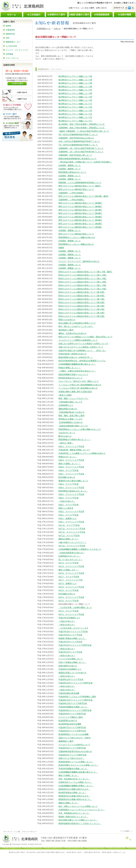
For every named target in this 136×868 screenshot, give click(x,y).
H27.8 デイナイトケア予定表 (71, 573)
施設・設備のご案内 (79, 14)
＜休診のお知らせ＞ (67, 625)
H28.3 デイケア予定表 (68, 498)
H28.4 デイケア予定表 (68, 484)
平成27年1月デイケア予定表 (70, 652)
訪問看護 (9, 54)
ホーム (11, 14)
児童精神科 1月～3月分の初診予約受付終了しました (81, 152)
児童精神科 (10, 30)
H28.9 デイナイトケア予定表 (71, 460)
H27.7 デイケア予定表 (69, 577)
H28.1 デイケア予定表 (68, 515)
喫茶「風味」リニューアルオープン (73, 398)
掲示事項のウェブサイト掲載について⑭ (75, 80)
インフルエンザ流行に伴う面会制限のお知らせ (78, 388)
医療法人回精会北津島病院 (23, 6)
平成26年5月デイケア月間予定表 (72, 748)
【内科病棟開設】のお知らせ (71, 422)
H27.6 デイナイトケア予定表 (71, 587)
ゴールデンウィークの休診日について (74, 745)
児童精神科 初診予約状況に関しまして (75, 155)
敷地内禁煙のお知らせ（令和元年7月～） (76, 357)
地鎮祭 (61, 248)
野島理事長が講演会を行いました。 (73, 491)
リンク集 (17, 832)
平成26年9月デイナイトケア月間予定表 (75, 710)
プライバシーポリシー (29, 832)
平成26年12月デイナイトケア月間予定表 (75, 683)
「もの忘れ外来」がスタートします (73, 628)
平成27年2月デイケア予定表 (70, 642)
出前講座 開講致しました (70, 165)
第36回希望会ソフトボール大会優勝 (73, 734)
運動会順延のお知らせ (68, 409)
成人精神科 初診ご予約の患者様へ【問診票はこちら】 (82, 124)
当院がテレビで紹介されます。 (71, 758)
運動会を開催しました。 (69, 803)
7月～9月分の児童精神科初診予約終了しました (78, 145)
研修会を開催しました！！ (70, 368)
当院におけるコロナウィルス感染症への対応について (81, 347)
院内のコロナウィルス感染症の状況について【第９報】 (82, 292)
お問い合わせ (101, 8)
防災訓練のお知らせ (67, 477)
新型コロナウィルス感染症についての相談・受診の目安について (85, 337)
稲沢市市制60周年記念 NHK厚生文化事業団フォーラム (82, 361)
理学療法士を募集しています (71, 419)
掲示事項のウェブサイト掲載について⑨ (75, 97)
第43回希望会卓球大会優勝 (70, 724)
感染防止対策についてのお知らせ (72, 673)
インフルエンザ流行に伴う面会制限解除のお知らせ (80, 385)
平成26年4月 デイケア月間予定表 (72, 755)
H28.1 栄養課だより (67, 518)
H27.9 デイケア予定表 (68, 563)
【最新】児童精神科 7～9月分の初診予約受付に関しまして (84, 131)
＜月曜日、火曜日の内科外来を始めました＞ (77, 371)
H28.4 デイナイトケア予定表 (71, 488)
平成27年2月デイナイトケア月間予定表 (75, 645)
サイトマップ (8, 832)
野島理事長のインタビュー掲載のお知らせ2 (77, 237)
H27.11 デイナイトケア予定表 (72, 532)
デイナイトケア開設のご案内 (71, 717)
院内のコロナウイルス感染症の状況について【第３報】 (82, 313)
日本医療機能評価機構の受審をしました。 (76, 786)
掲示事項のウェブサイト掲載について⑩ (75, 93)
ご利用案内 (34, 14)
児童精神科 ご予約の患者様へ (71, 193)
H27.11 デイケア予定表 (69, 536)
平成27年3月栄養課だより (69, 618)
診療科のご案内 (57, 14)
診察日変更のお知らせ (68, 666)
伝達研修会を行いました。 (70, 556)
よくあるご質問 (87, 8)
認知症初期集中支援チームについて (73, 374)
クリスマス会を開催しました (71, 659)
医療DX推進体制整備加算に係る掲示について (77, 159)
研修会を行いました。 (68, 457)
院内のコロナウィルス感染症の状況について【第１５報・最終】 (85, 272)
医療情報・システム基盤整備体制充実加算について (80, 183)
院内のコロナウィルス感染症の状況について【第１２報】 (83, 282)
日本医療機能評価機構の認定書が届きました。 (78, 772)
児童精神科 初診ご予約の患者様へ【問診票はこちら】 (82, 128)
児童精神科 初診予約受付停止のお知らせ (76, 138)
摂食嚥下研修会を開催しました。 (72, 638)
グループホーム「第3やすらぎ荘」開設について (79, 381)
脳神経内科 (10, 34)
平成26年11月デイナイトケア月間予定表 (75, 700)
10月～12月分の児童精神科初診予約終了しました (79, 141)
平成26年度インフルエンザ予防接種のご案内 (77, 697)
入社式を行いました (67, 433)
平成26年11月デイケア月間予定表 (73, 703)
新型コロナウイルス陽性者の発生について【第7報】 (80, 210)
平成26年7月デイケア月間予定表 (72, 727)
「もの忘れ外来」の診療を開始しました (75, 607)
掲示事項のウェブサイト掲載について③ (75, 117)
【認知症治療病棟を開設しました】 (73, 426)
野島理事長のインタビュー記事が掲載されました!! (79, 429)
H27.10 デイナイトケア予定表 (72, 546)
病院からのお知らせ (67, 320)
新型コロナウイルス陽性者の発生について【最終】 (80, 186)
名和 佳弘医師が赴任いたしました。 (74, 779)
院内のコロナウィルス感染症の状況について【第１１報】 (83, 285)
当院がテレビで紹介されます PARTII (74, 738)
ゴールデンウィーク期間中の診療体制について (78, 340)
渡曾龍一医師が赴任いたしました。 (73, 817)
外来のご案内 (17, 83)
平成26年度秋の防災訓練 (69, 693)
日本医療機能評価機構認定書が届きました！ (77, 364)
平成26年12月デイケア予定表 (71, 679)
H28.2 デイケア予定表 (68, 505)
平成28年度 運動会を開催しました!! (74, 450)
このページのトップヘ (126, 831)
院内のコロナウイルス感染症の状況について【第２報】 (82, 316)
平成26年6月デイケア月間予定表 (72, 731)
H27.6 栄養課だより (67, 583)
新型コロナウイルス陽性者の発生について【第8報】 (80, 206)
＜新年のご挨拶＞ (66, 443)
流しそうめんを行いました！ (71, 560)
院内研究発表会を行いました (71, 378)
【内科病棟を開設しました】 (71, 402)
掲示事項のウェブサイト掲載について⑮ (75, 76)
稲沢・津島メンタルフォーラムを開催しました (78, 806)
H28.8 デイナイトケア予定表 (71, 467)
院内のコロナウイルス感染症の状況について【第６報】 (82, 302)
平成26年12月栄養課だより (70, 669)
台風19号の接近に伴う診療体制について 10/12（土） (82, 350)
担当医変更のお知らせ (68, 721)
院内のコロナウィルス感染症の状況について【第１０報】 (83, 289)
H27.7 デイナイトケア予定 (71, 580)
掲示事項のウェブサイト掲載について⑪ (75, 90)
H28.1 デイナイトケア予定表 (71, 522)
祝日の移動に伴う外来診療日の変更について (77, 323)
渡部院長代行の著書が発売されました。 (75, 799)
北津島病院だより (66, 405)
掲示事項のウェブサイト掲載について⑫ (75, 87)
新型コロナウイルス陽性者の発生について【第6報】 (80, 213)
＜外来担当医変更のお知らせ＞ (71, 553)
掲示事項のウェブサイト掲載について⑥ (75, 107)
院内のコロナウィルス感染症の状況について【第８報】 (82, 296)
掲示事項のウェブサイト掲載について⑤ (75, 111)
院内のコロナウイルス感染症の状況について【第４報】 (82, 309)
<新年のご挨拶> (65, 395)
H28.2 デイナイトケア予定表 (71, 511)
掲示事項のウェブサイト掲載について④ (75, 114)
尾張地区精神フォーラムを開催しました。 (76, 762)
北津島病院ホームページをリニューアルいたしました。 (82, 810)
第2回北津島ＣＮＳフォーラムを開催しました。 (79, 765)
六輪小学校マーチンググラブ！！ (72, 542)
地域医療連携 (102, 14)
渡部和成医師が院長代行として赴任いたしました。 (80, 823)
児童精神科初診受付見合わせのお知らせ (75, 751)
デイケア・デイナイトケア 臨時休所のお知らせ (79, 261)
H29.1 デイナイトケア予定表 (71, 446)
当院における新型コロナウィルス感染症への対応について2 (83, 344)
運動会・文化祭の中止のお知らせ (72, 333)
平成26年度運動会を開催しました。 (73, 707)
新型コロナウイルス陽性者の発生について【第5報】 (80, 217)
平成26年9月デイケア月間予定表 (72, 714)
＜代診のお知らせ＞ (67, 501)
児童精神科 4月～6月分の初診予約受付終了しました (81, 148)
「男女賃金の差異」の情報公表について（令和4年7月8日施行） (85, 162)
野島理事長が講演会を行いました (72, 172)
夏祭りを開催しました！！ (70, 464)
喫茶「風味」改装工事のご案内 (71, 416)
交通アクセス (74, 8)
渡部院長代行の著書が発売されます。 (74, 789)
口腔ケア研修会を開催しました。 (72, 662)
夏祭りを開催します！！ (69, 570)
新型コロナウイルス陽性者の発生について (76, 189)
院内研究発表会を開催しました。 (72, 793)
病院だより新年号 (66, 508)
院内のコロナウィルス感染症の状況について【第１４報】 (83, 275)
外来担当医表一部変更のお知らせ (72, 354)
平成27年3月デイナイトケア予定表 (73, 632)
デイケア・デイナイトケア (17, 50)
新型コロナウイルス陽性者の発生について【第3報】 (80, 224)
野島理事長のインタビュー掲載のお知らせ (76, 244)
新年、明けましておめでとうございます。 (76, 326)
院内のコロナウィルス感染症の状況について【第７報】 (82, 299)
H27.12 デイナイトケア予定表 (72, 529)
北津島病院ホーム (44, 29)
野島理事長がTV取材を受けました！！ (75, 439)
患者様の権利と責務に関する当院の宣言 (75, 392)
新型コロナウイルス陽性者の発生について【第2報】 (80, 227)
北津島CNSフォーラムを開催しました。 (75, 782)
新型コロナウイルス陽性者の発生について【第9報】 (80, 203)
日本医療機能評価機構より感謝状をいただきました (80, 549)
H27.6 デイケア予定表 (68, 590)
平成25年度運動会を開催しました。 (73, 769)
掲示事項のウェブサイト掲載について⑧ (75, 100)
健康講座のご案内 (66, 741)
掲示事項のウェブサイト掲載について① (75, 121)
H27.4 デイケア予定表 (68, 611)
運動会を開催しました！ (69, 539)
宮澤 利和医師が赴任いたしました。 (74, 813)
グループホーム (12, 58)
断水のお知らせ (65, 436)
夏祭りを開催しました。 (69, 775)
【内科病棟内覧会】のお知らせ (71, 412)
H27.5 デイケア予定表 (68, 601)
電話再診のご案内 (66, 330)
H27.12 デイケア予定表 (69, 525)
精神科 (9, 26)
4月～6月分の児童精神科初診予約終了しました (78, 134)
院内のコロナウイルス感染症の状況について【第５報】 (82, 306)
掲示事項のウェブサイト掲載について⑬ (75, 83)
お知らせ (57, 29)
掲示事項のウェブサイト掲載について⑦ (75, 104)
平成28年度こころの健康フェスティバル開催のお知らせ (82, 453)
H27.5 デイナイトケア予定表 (71, 597)
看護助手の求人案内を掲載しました (73, 481)
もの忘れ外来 (11, 46)
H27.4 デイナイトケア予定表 (71, 614)
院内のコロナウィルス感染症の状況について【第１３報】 (83, 278)
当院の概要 (125, 14)
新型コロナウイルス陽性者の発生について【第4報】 (80, 220)
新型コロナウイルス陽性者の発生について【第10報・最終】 (84, 196)
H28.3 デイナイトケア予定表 (71, 494)
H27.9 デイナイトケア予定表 (71, 566)
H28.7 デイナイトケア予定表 (71, 474)
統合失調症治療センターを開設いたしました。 (78, 820)
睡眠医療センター (13, 42)
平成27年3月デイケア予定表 (70, 635)
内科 (8, 38)
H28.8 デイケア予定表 (68, 470)
